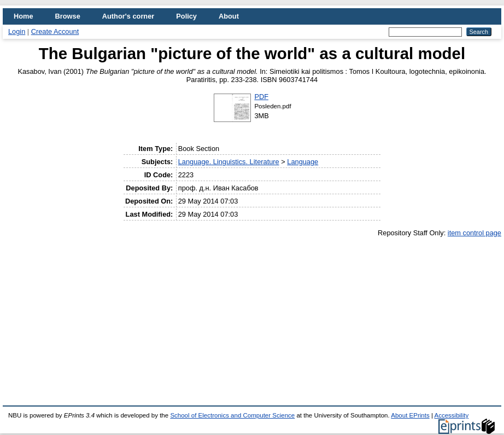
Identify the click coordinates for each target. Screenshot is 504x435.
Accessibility (451, 415)
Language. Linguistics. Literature (229, 162)
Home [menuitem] (24, 16)
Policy (186, 16)
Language (303, 162)
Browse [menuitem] (68, 16)
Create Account (55, 31)
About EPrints (410, 415)
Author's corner (128, 16)
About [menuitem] (229, 16)
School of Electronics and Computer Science (232, 415)
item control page (474, 233)
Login (17, 31)
